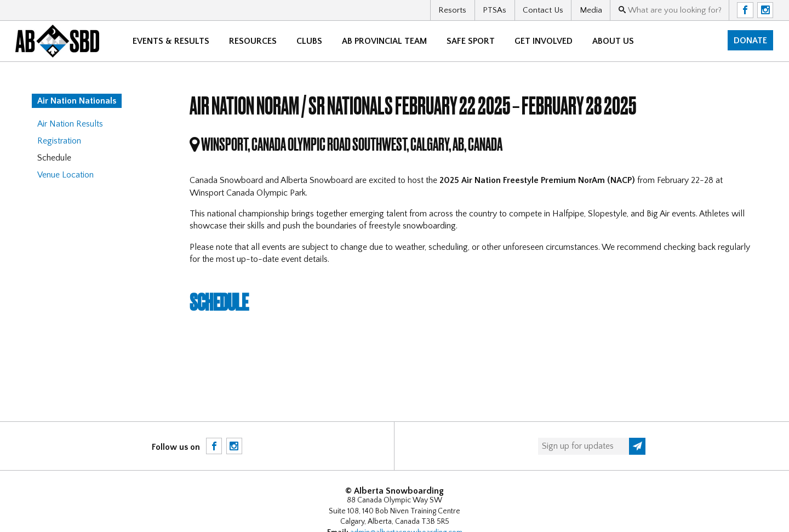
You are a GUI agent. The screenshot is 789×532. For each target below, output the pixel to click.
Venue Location (65, 175)
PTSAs (494, 10)
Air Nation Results (70, 124)
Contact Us (543, 10)
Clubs (310, 41)
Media (591, 10)
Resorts (452, 10)
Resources (253, 41)
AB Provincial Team (385, 41)
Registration (59, 141)
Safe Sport (471, 41)
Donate (750, 41)
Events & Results (171, 41)
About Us (614, 41)
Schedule (221, 301)
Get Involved (544, 41)
